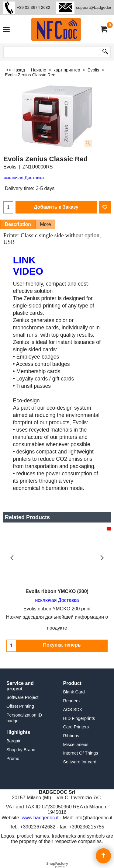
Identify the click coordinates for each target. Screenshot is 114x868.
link (24, 260)
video (28, 271)
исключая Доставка (24, 178)
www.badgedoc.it (40, 818)
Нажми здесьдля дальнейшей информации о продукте (57, 622)
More (46, 224)
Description (18, 224)
